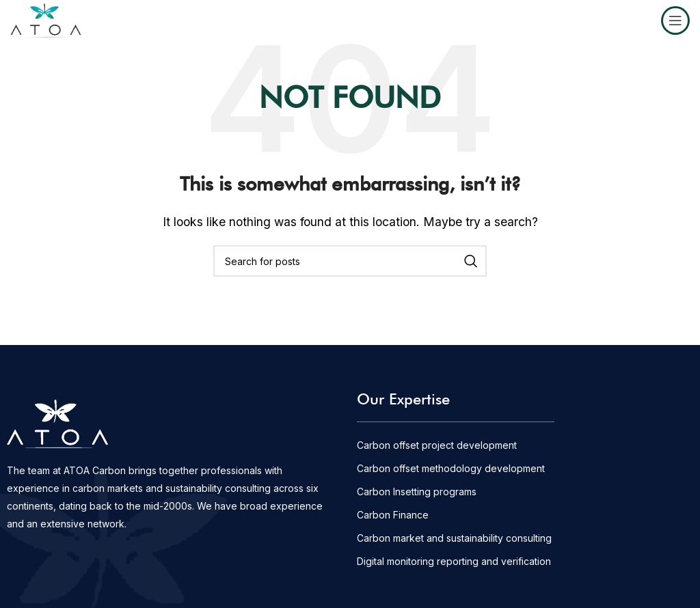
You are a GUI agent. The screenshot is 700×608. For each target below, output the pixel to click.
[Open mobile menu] (675, 20)
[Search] (350, 261)
